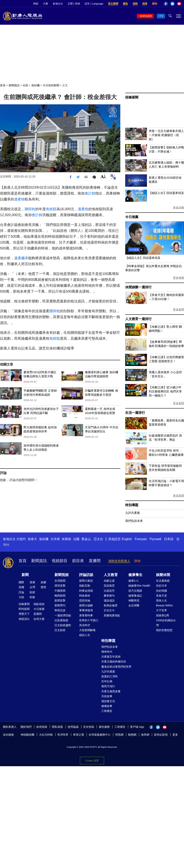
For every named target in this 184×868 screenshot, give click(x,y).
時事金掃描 (86, 591)
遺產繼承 (21, 258)
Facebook (166, 4)
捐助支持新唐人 (119, 561)
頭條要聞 (24, 604)
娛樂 (44, 582)
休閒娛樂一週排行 (138, 287)
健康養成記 (135, 596)
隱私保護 (57, 727)
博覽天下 (24, 614)
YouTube (179, 4)
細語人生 (85, 635)
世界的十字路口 (89, 620)
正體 (70, 4)
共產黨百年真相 (111, 657)
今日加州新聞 (51, 85)
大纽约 (21, 539)
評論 (21, 592)
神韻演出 (24, 619)
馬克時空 (85, 625)
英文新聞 (113, 4)
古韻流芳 (109, 591)
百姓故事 (107, 696)
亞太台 (98, 539)
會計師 (90, 193)
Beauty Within (164, 605)
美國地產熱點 (112, 615)
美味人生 (161, 601)
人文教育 (111, 575)
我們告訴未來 (134, 521)
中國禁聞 (60, 591)
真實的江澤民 (110, 676)
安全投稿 (89, 727)
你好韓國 (161, 591)
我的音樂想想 (164, 630)
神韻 (36, 4)
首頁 (3, 85)
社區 (25, 85)
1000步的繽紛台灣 (166, 623)
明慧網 (119, 735)
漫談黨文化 (108, 701)
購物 (155, 4)
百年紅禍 (107, 681)
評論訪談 (86, 575)
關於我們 (26, 727)
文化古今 (109, 610)
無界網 (145, 735)
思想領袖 (85, 601)
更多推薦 (179, 278)
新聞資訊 (14, 85)
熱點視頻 (39, 604)
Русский (155, 539)
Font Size (103, 176)
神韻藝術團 (27, 735)
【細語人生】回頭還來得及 (166, 193)
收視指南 (42, 727)
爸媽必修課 (111, 605)
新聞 (25, 575)
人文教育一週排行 (138, 319)
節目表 (78, 561)
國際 (21, 582)
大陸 (21, 597)
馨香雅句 (109, 596)
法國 (76, 539)
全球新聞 (60, 581)
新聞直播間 (146, 16)
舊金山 (86, 539)
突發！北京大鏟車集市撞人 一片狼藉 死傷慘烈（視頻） (166, 135)
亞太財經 (60, 630)
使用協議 (73, 727)
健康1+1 (133, 581)
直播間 (95, 561)
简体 (78, 4)
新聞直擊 (60, 601)
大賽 (45, 4)
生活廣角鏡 (163, 581)
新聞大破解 (86, 605)
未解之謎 (109, 581)
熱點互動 (85, 586)
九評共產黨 (133, 513)
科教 (32, 597)
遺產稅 (19, 199)
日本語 (169, 539)
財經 (32, 592)
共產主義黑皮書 (111, 691)
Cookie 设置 (92, 761)
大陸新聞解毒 (87, 630)
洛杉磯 (35, 85)
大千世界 (161, 610)
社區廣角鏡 (61, 620)
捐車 (145, 4)
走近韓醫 (134, 605)
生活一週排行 (135, 413)
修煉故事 (107, 706)
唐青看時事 (86, 615)
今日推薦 (132, 217)
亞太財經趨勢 (63, 625)
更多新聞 (179, 309)
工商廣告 (107, 711)
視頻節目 (60, 561)
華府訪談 (60, 610)
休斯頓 (66, 539)
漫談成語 (109, 601)
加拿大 (32, 539)
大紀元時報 (46, 735)
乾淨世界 (63, 735)
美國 (21, 587)
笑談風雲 (109, 586)
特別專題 (132, 505)
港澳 (32, 582)
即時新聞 (24, 609)
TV (162, 16)
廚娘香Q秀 (163, 615)
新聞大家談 (86, 581)
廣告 (125, 4)
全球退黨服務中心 (100, 735)
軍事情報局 (86, 610)
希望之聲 (79, 735)
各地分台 (58, 4)
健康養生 (135, 575)
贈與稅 (30, 209)
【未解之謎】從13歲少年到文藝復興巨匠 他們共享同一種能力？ (165, 391)
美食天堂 (161, 596)
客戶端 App (137, 727)
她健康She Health (139, 586)
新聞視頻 (62, 575)
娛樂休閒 (163, 575)
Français (141, 539)
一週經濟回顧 (63, 615)
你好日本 (161, 586)
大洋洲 (55, 539)
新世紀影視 (161, 735)
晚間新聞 (60, 596)
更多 (175, 735)
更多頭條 (179, 207)
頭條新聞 (132, 97)
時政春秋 (85, 596)
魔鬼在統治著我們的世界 (116, 667)
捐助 (135, 4)
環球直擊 (60, 586)
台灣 (32, 587)
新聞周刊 (60, 605)
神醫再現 (134, 601)
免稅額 (51, 209)
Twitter (172, 4)
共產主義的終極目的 (114, 661)
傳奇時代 (107, 652)
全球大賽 (39, 619)
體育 (44, 587)
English (127, 539)
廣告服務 (104, 727)
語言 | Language (94, 4)
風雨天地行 (108, 686)
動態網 (132, 735)
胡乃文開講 (135, 591)
